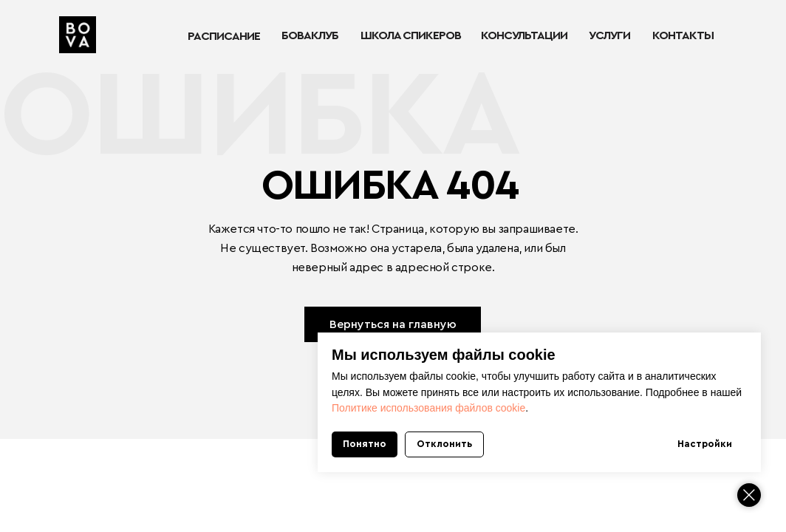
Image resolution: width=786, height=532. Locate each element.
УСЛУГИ (609, 35)
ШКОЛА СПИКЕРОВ (411, 35)
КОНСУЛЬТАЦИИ (524, 35)
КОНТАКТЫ (683, 35)
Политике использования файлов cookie (428, 408)
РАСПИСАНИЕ (224, 36)
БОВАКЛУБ (310, 35)
